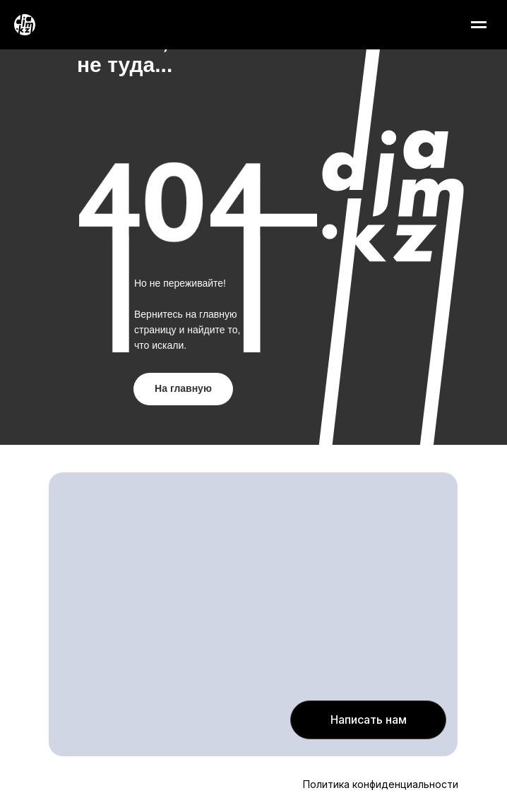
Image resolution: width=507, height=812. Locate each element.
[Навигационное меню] (479, 25)
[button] (368, 720)
